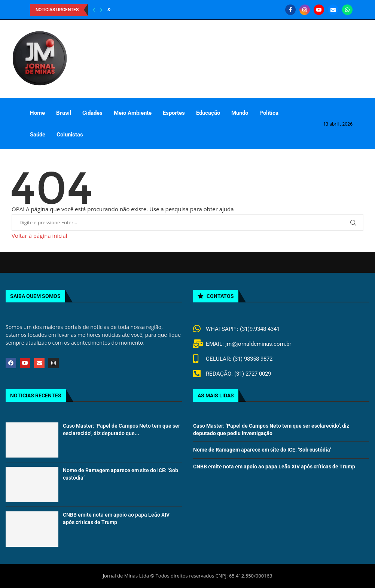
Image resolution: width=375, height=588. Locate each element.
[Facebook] (290, 10)
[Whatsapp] (347, 10)
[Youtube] (319, 10)
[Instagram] (305, 10)
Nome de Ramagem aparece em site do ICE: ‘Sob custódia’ (262, 450)
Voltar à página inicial (39, 235)
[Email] (333, 10)
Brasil (64, 113)
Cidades (92, 113)
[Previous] (94, 10)
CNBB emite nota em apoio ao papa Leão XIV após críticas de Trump (274, 467)
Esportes (174, 113)
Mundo (240, 113)
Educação (208, 113)
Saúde (38, 135)
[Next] (101, 10)
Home (37, 113)
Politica (269, 113)
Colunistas (70, 135)
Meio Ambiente (133, 113)
